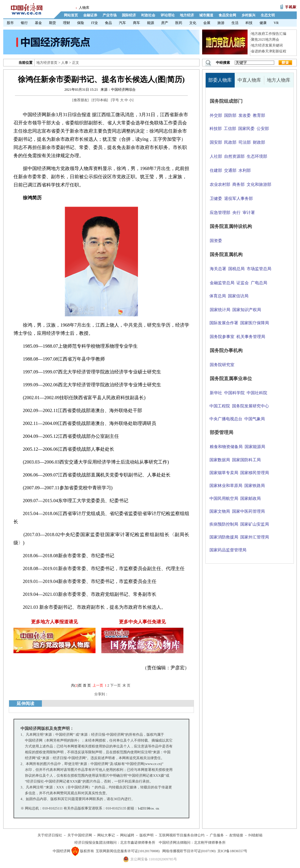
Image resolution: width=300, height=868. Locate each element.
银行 (24, 23)
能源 (151, 23)
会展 (207, 23)
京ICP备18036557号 (232, 851)
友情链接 (236, 835)
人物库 (84, 8)
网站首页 (71, 15)
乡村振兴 (248, 15)
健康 (263, 23)
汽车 (122, 23)
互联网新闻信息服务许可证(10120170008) (128, 851)
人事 (65, 63)
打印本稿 (100, 100)
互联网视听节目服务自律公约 (182, 835)
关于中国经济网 (80, 835)
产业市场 (110, 15)
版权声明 (146, 835)
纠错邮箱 (255, 835)
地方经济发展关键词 (267, 45)
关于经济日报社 (50, 835)
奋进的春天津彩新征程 (269, 51)
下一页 (115, 685)
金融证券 (90, 15)
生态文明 (268, 15)
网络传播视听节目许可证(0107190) (189, 851)
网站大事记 (106, 835)
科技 (249, 23)
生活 (235, 23)
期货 (52, 23)
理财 (67, 23)
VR (276, 23)
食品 (108, 23)
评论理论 (168, 15)
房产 (165, 23)
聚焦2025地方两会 (265, 40)
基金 (38, 23)
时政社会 (148, 15)
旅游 (221, 23)
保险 (81, 23)
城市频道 (206, 15)
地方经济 (187, 15)
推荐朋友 (81, 100)
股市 (10, 23)
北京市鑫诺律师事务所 (138, 843)
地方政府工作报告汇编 (269, 34)
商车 (137, 23)
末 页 (126, 685)
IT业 (94, 23)
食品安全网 (227, 15)
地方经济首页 (47, 63)
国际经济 (129, 15)
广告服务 (217, 835)
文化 (193, 23)
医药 (179, 23)
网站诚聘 (127, 835)
